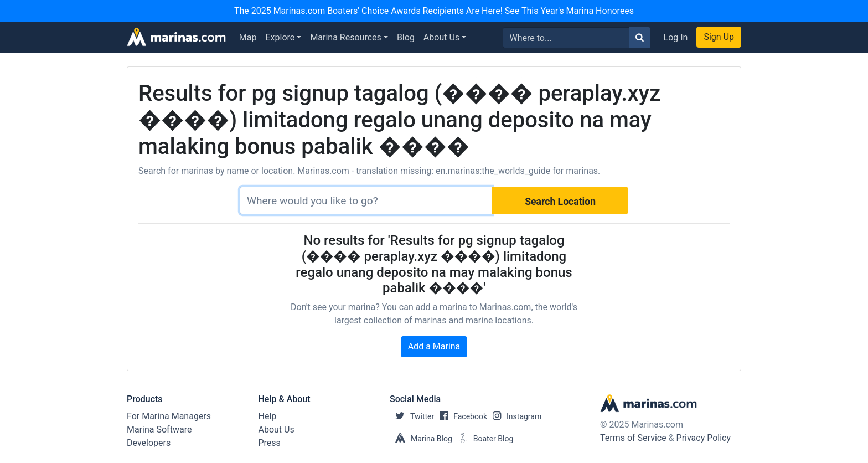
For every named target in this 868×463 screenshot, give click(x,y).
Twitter (412, 416)
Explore (280, 37)
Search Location (560, 202)
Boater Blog (483, 439)
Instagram (514, 416)
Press (270, 443)
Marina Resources (345, 37)
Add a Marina (434, 346)
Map (248, 37)
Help (268, 416)
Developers (149, 443)
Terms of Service (633, 438)
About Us (441, 37)
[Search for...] (566, 38)
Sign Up (719, 37)
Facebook (461, 416)
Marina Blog (421, 439)
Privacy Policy (704, 438)
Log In (676, 37)
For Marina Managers (169, 416)
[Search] (366, 200)
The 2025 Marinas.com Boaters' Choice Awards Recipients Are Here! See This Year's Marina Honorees (434, 11)
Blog (406, 37)
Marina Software (159, 429)
